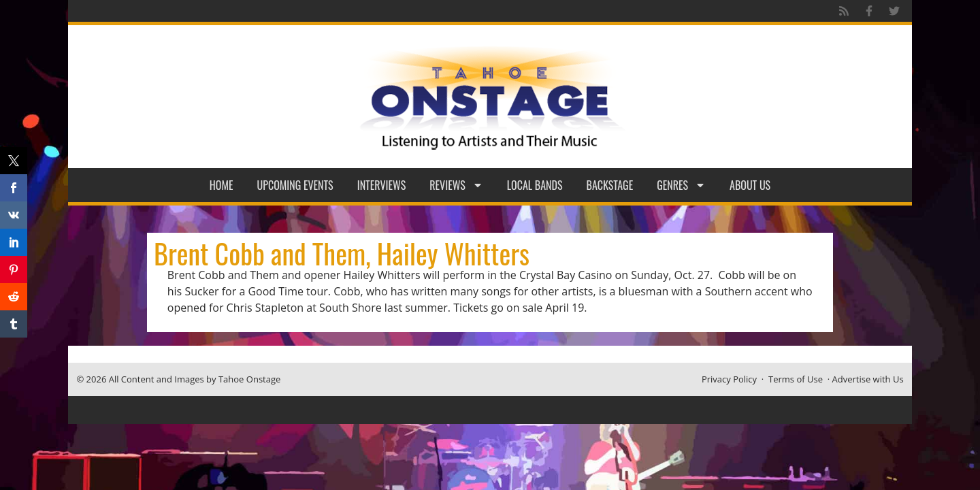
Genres (681, 185)
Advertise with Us (868, 379)
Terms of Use (796, 379)
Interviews (382, 185)
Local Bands (535, 185)
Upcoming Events (295, 185)
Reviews (456, 185)
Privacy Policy (729, 379)
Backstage (610, 185)
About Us (750, 185)
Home (222, 185)
